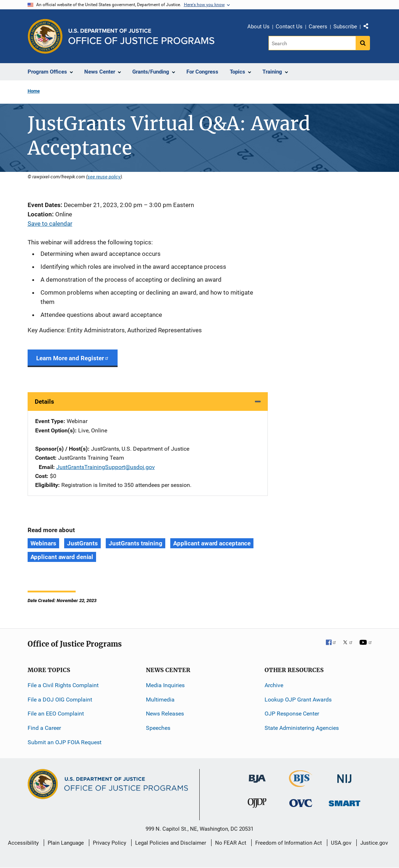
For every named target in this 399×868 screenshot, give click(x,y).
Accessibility (23, 843)
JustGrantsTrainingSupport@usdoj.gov (106, 467)
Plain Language (66, 843)
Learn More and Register (73, 358)
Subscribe (345, 27)
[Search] (312, 43)
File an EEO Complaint (56, 714)
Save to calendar (50, 224)
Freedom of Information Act (289, 843)
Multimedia (160, 700)
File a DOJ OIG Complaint (60, 700)
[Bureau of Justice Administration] (257, 775)
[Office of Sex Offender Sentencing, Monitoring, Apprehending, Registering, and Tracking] (345, 801)
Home (34, 91)
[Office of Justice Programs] (45, 36)
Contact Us (289, 27)
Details (44, 402)
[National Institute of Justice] (345, 776)
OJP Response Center (292, 714)
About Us (258, 27)
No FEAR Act (231, 843)
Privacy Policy (110, 843)
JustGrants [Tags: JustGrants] (82, 543)
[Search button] (363, 43)
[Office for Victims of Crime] (301, 803)
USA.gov (341, 843)
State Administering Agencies (302, 728)
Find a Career (44, 728)
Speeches (158, 728)
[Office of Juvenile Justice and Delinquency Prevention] (257, 805)
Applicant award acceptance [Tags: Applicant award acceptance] (212, 543)
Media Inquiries (165, 685)
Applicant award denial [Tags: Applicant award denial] (62, 557)
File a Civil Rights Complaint (63, 685)
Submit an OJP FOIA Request (65, 742)
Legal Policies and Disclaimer (171, 843)
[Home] (141, 36)
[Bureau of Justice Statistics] (301, 784)
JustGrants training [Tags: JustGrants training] (136, 543)
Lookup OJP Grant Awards (298, 700)
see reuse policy (104, 177)
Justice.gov (374, 843)
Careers (318, 27)
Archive (274, 685)
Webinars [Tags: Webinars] (43, 543)
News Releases (165, 714)
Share (369, 28)
